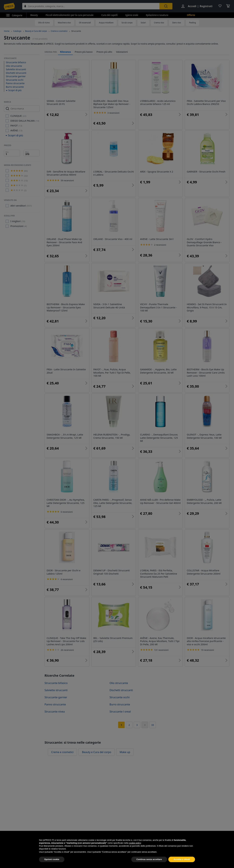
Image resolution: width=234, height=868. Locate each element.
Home (7, 31)
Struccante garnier (16, 76)
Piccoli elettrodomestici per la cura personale (70, 15)
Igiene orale (132, 15)
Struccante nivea (55, 712)
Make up (125, 752)
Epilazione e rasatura (157, 15)
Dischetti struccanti (16, 73)
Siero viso (177, 23)
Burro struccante (15, 87)
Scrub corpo (127, 23)
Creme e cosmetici (59, 31)
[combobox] (91, 6)
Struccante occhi (15, 80)
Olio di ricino (44, 23)
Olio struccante (14, 66)
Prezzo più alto (104, 52)
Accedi (192, 6)
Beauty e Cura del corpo (36, 31)
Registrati (206, 6)
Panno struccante (15, 83)
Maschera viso (64, 23)
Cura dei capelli (109, 15)
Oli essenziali (85, 23)
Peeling (193, 23)
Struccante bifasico (16, 62)
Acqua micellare (106, 23)
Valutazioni (122, 52)
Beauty (34, 15)
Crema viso (159, 23)
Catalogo (17, 31)
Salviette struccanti (16, 69)
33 (153, 725)
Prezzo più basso (84, 52)
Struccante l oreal (120, 712)
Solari (143, 23)
